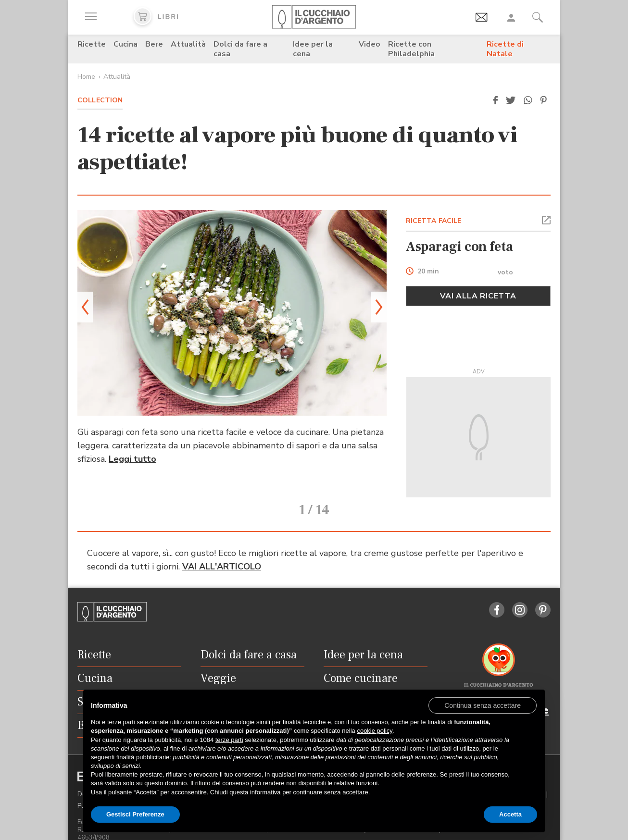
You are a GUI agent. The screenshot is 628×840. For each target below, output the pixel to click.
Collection (100, 100)
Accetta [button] (510, 814)
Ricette (92, 44)
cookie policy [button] (374, 731)
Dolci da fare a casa (240, 49)
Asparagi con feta (459, 247)
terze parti (229, 740)
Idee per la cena (313, 49)
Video (370, 44)
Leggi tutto (132, 459)
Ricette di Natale (505, 49)
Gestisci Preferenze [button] (135, 814)
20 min (428, 272)
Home (86, 77)
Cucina (126, 44)
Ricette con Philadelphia (411, 49)
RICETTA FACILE (434, 221)
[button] (495, 100)
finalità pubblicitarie (143, 757)
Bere (154, 44)
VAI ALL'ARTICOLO (222, 553)
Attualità (188, 44)
